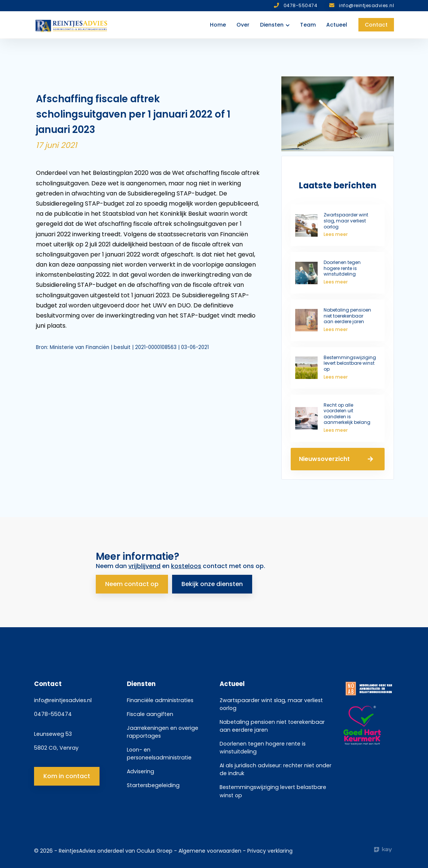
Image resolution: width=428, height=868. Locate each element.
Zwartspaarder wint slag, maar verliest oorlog (271, 702)
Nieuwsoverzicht (338, 459)
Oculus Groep (155, 849)
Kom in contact (67, 775)
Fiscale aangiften (150, 712)
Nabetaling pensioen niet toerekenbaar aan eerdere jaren (272, 724)
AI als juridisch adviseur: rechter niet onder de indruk (276, 768)
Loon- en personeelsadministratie (159, 752)
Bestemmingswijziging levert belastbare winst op (273, 790)
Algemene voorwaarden (211, 849)
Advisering (140, 770)
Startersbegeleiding (153, 784)
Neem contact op (132, 582)
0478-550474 (53, 712)
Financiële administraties (160, 698)
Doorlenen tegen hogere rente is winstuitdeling (263, 746)
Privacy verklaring (270, 849)
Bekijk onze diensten (214, 582)
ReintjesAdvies (77, 849)
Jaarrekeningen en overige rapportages (163, 730)
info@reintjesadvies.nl (63, 698)
